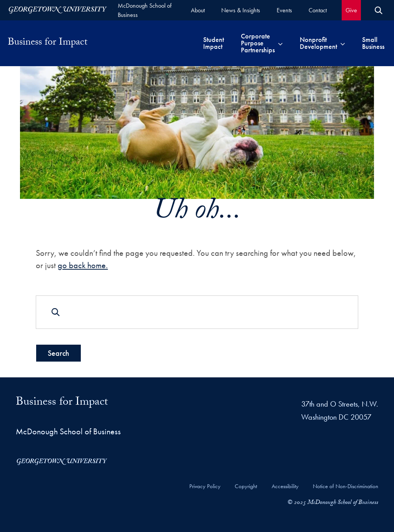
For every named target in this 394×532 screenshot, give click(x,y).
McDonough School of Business (145, 10)
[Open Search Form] (379, 10)
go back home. (83, 265)
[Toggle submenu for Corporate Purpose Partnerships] (280, 43)
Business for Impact (48, 43)
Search (58, 353)
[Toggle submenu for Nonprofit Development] (343, 43)
